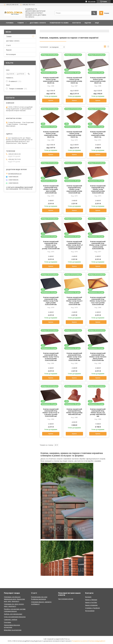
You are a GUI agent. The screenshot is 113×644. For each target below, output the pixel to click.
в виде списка (108, 47)
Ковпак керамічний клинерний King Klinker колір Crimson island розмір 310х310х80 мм (98, 245)
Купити (51, 100)
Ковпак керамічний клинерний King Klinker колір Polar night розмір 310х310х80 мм (51, 301)
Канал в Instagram (91, 605)
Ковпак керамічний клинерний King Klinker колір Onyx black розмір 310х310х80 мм (74, 357)
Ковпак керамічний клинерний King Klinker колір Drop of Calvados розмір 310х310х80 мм (51, 413)
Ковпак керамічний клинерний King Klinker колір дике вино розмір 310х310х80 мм (51, 189)
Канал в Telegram (91, 600)
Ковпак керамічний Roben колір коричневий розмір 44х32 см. (98, 80)
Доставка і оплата (38, 23)
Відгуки (88, 23)
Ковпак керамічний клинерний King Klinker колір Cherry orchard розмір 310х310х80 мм (51, 357)
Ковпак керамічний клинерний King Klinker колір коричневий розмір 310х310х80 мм (74, 189)
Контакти (77, 23)
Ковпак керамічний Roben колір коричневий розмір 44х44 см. (51, 80)
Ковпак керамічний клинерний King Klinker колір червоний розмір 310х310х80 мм (98, 189)
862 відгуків (92, 2)
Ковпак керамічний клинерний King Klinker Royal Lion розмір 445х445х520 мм (98, 413)
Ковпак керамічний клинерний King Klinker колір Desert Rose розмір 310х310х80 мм (74, 301)
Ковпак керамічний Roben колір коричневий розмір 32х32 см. (74, 80)
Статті (8, 45)
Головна (10, 23)
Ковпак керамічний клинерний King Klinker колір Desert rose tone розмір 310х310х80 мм (98, 301)
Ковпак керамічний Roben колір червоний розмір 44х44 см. (51, 134)
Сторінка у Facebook (92, 608)
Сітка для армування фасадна (15, 617)
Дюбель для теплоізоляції (13, 614)
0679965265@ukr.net (15, 174)
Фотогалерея (11, 54)
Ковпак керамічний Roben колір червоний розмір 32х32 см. (74, 134)
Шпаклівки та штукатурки (13, 630)
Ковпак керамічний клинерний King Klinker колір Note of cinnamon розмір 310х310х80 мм (74, 245)
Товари (20, 23)
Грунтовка (7, 622)
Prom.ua (67, 639)
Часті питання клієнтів (66, 599)
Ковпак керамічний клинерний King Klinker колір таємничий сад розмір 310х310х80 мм (51, 245)
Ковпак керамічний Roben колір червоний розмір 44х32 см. (98, 134)
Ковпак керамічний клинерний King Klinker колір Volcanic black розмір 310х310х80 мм (98, 357)
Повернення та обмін (59, 23)
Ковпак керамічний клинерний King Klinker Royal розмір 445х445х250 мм (74, 412)
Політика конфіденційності (97, 641)
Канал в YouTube (91, 602)
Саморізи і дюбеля (11, 620)
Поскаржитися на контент (80, 641)
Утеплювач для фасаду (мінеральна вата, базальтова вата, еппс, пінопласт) (14, 599)
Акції (97, 23)
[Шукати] (94, 13)
